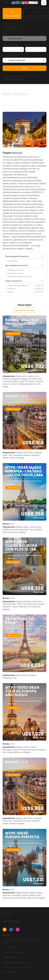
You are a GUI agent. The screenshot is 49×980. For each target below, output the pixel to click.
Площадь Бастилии (15, 270)
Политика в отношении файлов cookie (17, 967)
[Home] (5, 930)
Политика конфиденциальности (14, 963)
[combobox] (24, 38)
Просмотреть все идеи (24, 310)
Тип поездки (8, 24)
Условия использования (13, 79)
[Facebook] (11, 930)
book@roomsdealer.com (15, 952)
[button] (44, 3)
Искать (24, 68)
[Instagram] (18, 930)
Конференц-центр (14, 273)
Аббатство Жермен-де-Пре (18, 276)
